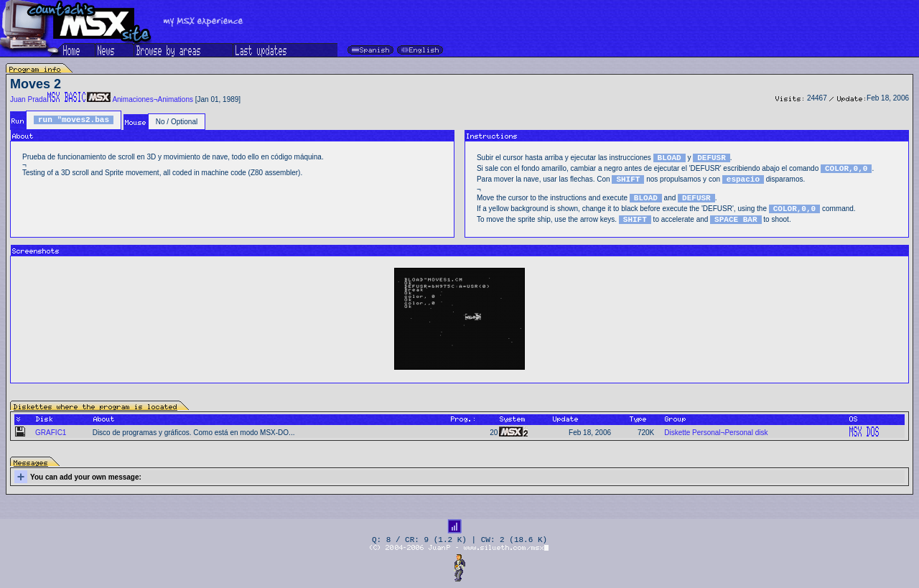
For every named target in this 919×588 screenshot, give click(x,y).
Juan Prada (28, 99)
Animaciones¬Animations (153, 99)
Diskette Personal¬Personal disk (716, 433)
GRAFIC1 (51, 433)
